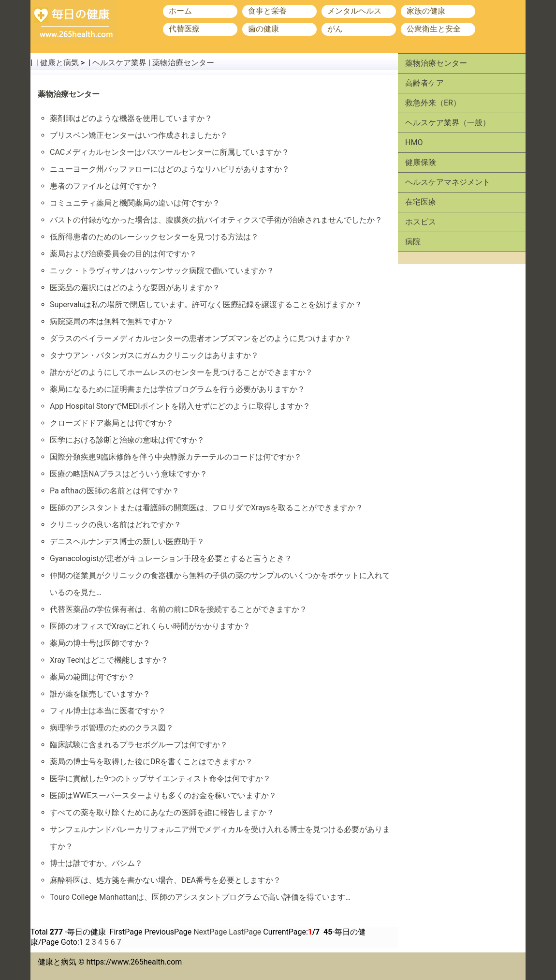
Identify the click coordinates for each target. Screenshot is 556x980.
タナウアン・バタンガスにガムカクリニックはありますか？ (154, 355)
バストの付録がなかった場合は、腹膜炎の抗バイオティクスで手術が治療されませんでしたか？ (216, 220)
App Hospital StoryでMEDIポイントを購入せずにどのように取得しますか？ (180, 406)
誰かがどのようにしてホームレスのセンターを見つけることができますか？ (181, 372)
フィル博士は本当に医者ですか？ (108, 711)
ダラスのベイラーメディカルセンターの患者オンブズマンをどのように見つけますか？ (201, 338)
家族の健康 (426, 11)
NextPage (210, 932)
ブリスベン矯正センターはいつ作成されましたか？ (139, 135)
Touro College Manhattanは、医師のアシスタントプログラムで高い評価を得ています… (200, 897)
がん (335, 29)
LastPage (245, 932)
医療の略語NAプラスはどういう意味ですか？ (129, 474)
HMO (414, 142)
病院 (413, 242)
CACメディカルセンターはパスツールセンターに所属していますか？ (169, 152)
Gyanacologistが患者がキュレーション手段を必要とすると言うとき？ (171, 558)
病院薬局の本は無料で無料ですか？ (112, 321)
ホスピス (421, 222)
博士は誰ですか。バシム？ (96, 863)
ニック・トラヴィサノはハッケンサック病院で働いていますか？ (162, 271)
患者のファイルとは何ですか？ (104, 186)
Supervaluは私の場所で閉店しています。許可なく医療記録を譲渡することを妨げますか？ (206, 304)
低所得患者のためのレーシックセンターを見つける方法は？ (154, 237)
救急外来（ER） (433, 103)
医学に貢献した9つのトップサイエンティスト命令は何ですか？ (160, 779)
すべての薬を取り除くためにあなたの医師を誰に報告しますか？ (162, 812)
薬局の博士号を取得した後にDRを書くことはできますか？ (151, 762)
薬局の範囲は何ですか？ (92, 677)
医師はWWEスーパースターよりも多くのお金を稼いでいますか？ (163, 795)
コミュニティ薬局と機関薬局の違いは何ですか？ (135, 203)
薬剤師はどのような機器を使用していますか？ (131, 118)
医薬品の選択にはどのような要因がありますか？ (135, 288)
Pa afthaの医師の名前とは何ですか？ (115, 491)
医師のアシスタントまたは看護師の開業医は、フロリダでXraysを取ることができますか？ (206, 508)
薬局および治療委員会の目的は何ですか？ (123, 254)
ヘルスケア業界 (119, 63)
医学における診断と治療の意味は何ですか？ (127, 440)
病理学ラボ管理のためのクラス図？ (112, 728)
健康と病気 (59, 63)
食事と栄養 (267, 11)
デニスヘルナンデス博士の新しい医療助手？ (127, 542)
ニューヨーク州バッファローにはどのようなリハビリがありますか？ (170, 169)
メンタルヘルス (354, 11)
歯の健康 (263, 29)
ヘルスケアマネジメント (448, 182)
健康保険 (421, 162)
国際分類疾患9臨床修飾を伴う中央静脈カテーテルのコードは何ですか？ (176, 457)
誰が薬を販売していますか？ (100, 694)
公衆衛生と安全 (434, 29)
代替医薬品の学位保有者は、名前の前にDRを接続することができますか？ (178, 609)
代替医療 (184, 29)
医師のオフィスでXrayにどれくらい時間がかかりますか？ (150, 626)
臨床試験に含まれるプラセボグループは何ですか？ (139, 745)
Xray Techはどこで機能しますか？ (109, 660)
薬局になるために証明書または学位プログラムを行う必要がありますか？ (177, 389)
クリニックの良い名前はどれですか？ (116, 525)
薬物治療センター (183, 63)
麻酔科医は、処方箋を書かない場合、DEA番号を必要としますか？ (165, 880)
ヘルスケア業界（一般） (448, 123)
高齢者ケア (424, 83)
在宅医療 (421, 202)
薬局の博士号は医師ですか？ (100, 643)
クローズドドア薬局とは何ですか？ (112, 423)
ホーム (180, 11)
